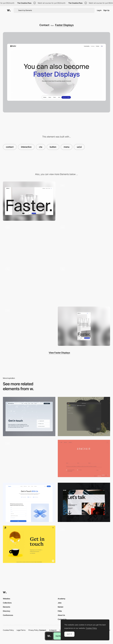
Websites (7, 599)
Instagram (53, 630)
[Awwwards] (9, 10)
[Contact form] (29, 459)
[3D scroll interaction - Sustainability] (84, 201)
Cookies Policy (8, 630)
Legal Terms (21, 630)
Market (61, 607)
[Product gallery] (29, 285)
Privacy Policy (34, 630)
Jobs (60, 603)
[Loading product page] (29, 243)
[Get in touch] (29, 544)
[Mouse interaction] (84, 243)
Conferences (8, 615)
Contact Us (62, 619)
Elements (7, 607)
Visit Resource (61, 636)
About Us (61, 615)
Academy (62, 599)
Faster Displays (64, 25)
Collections (7, 603)
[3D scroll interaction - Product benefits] (84, 285)
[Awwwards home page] (49, 636)
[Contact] (84, 417)
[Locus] (84, 459)
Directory (7, 611)
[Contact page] (29, 417)
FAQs (60, 611)
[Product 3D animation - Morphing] (29, 326)
